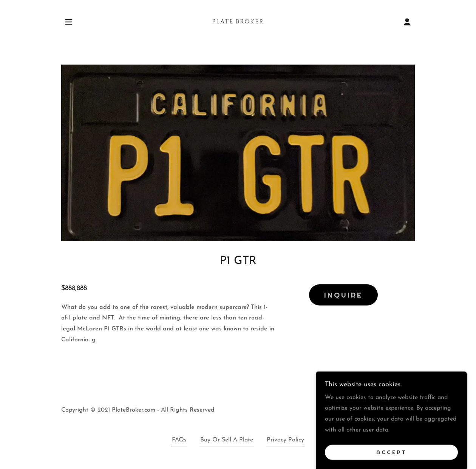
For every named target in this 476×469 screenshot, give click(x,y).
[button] (69, 22)
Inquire (343, 295)
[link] (238, 22)
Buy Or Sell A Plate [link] (227, 440)
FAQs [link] (179, 440)
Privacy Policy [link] (285, 440)
